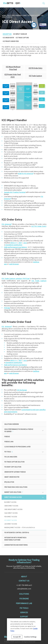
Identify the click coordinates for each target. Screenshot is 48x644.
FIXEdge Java (9, 442)
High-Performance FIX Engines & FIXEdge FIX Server (19, 430)
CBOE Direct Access (11, 506)
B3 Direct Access (10, 502)
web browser (14, 264)
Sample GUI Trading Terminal (15, 192)
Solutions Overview (14, 15)
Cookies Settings (30, 638)
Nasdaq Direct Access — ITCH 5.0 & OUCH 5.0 (20, 527)
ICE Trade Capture (22, 38)
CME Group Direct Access (13, 509)
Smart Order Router (12, 477)
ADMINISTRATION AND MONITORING (16, 545)
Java (25, 243)
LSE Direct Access (11, 524)
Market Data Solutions (14, 492)
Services (24, 612)
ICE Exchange (22, 390)
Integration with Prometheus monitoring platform (15, 539)
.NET (20, 243)
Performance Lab (24, 603)
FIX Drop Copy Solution (13, 467)
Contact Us (24, 581)
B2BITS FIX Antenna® (26, 174)
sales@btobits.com (24, 589)
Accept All (17, 638)
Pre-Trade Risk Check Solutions (16, 487)
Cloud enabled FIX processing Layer (17, 447)
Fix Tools (24, 608)
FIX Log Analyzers (11, 457)
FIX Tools (9, 452)
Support (24, 617)
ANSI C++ (14, 243)
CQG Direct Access (11, 513)
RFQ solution (9, 482)
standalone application (14, 245)
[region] (24, 631)
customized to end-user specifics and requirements (25, 411)
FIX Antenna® (7, 224)
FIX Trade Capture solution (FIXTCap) (16, 279)
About (24, 577)
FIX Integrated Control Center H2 (17, 533)
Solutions (24, 594)
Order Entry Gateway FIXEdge (15, 472)
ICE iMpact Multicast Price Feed (13, 68)
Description (7, 34)
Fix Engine (24, 599)
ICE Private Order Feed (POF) (13, 76)
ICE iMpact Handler (20, 34)
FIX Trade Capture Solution (14, 462)
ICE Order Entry (8, 38)
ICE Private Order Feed (11, 41)
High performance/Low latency (15, 247)
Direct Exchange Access (31, 15)
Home (4, 15)
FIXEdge (7, 308)
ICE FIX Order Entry (35, 68)
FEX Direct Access (11, 517)
